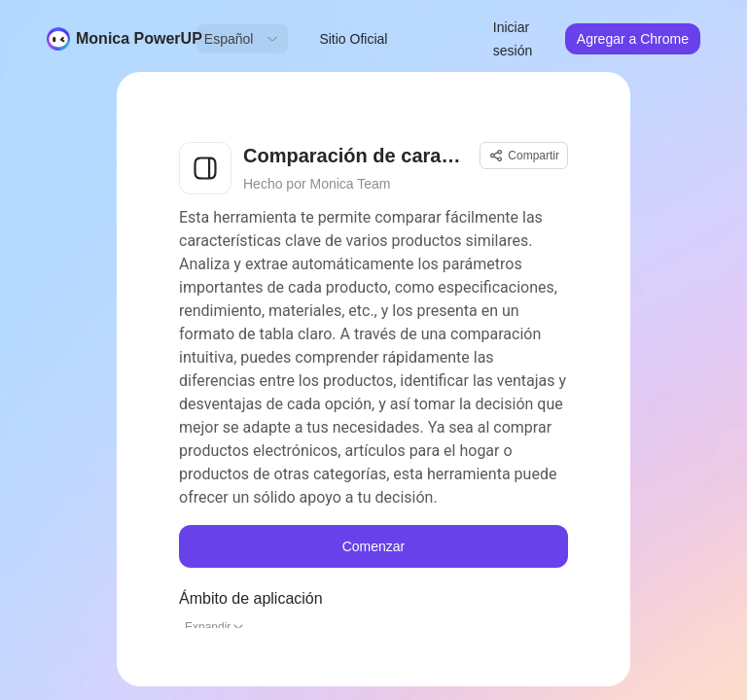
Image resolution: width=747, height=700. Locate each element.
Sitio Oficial (353, 39)
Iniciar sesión (513, 39)
